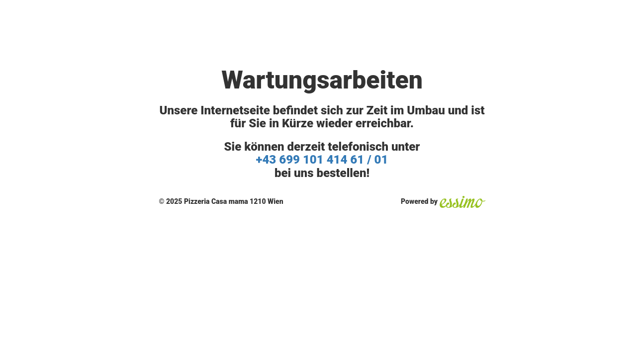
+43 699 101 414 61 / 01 (322, 160)
